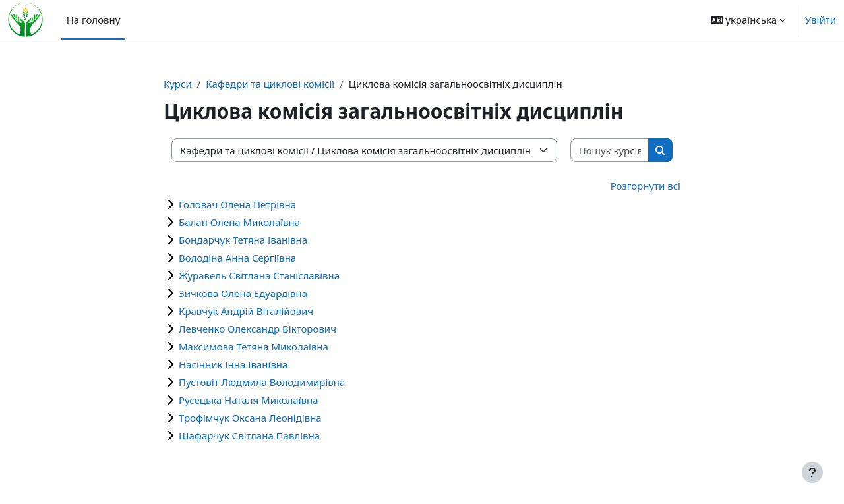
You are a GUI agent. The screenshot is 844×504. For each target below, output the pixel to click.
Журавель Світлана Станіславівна (259, 275)
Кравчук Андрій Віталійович (246, 311)
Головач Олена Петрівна (237, 204)
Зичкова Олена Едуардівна (243, 293)
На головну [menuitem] (94, 20)
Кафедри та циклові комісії (270, 84)
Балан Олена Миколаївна (239, 222)
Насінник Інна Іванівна (233, 364)
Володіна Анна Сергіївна (237, 258)
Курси (178, 84)
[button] (748, 20)
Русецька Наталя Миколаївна (249, 400)
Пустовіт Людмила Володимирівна (262, 382)
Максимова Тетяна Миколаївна (254, 347)
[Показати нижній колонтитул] (812, 472)
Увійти (821, 20)
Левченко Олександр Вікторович (257, 329)
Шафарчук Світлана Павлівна (249, 435)
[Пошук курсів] (610, 151)
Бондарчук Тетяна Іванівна (243, 240)
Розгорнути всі (646, 186)
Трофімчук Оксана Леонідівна (250, 418)
